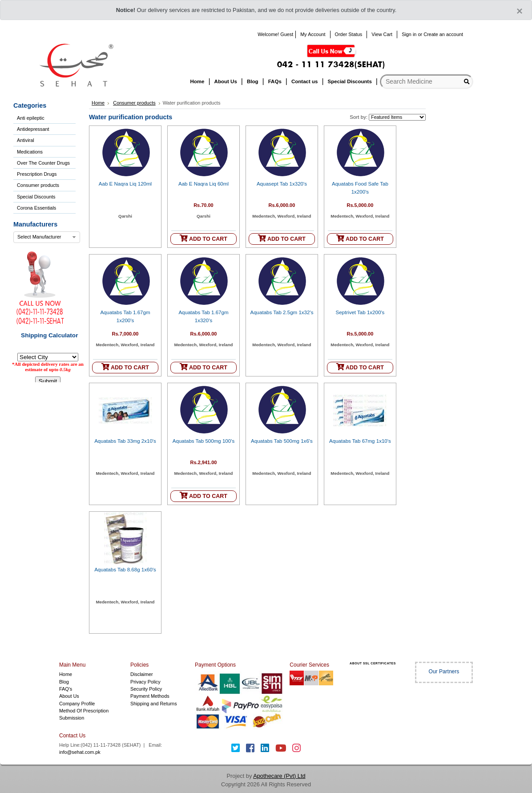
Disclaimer (142, 674)
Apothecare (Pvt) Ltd (279, 776)
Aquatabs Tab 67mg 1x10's (360, 441)
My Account (313, 34)
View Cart (382, 34)
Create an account (443, 34)
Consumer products (38, 185)
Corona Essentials (36, 208)
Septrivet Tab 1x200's (360, 312)
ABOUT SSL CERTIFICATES (373, 663)
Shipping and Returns (154, 704)
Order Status (349, 34)
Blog (64, 682)
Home (98, 103)
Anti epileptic (31, 118)
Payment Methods (150, 696)
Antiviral (26, 140)
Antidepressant (33, 129)
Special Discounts (36, 197)
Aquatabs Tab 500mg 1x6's (282, 441)
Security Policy (146, 689)
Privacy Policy (145, 682)
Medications (30, 152)
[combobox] (47, 237)
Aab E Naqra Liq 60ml (204, 184)
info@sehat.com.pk (80, 752)
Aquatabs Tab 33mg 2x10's (125, 441)
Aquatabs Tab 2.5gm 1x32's (282, 312)
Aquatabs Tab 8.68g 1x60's (125, 570)
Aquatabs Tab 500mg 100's (204, 441)
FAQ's (66, 689)
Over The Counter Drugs (43, 163)
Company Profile (77, 704)
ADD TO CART (204, 238)
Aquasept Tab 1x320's (282, 184)
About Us (69, 696)
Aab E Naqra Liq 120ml (125, 184)
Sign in (409, 34)
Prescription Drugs (37, 174)
